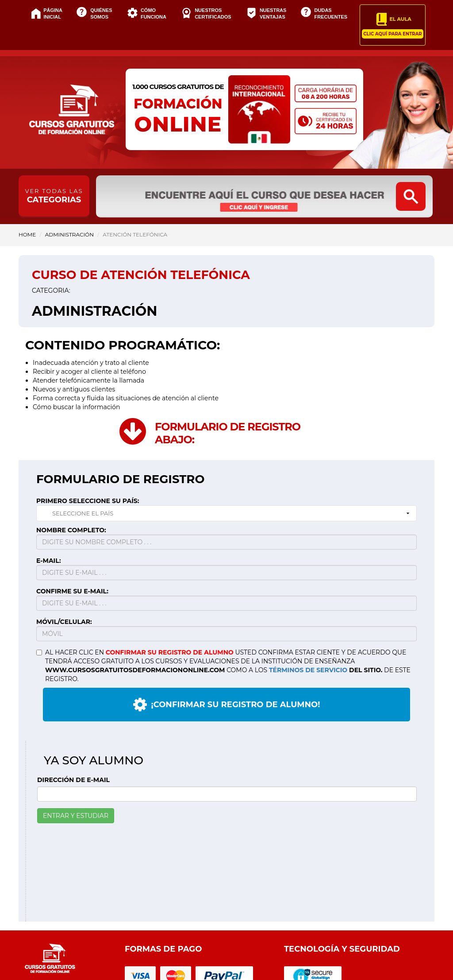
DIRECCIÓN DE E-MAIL (73, 780)
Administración (69, 234)
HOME (27, 234)
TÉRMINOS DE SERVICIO (308, 670)
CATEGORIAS (54, 196)
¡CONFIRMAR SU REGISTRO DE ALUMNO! (227, 705)
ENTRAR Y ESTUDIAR (76, 816)
